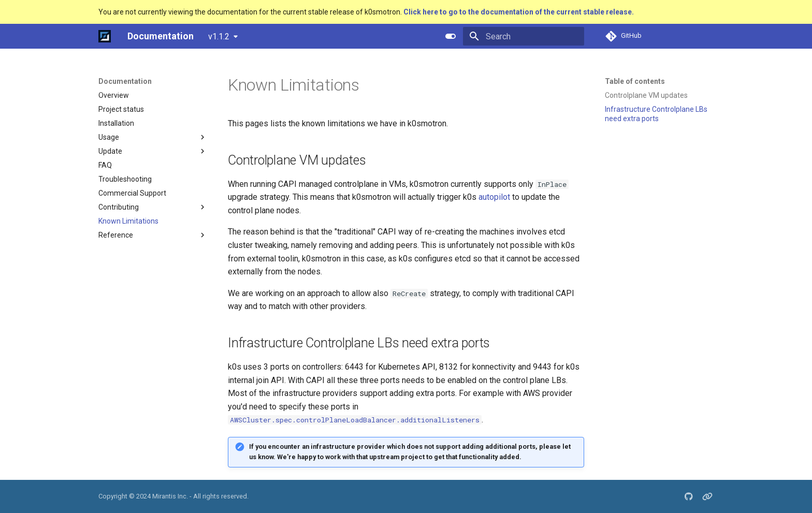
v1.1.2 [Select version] (219, 36)
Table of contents (635, 81)
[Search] (524, 36)
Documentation (125, 81)
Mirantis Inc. (170, 496)
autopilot (494, 197)
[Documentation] (105, 36)
